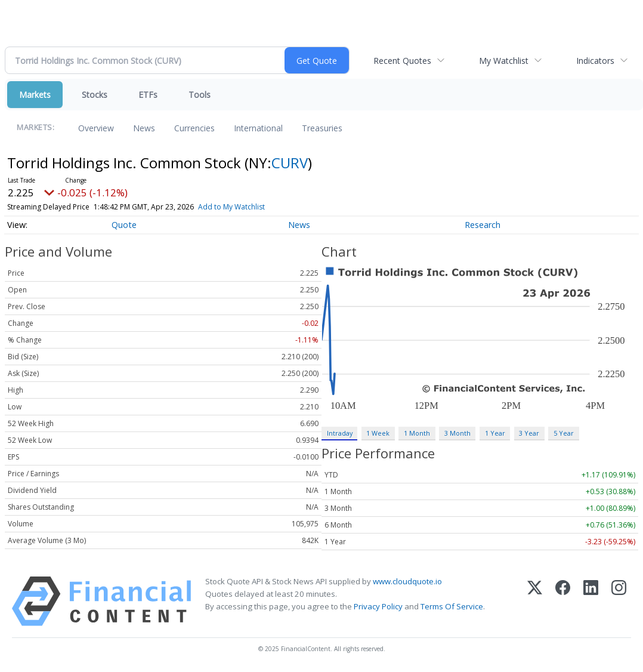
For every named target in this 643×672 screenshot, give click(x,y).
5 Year (564, 433)
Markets (35, 95)
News (144, 128)
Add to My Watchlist (231, 207)
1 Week (378, 433)
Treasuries (322, 128)
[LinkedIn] (591, 601)
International (258, 128)
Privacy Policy (378, 606)
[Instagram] (619, 601)
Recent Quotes (402, 61)
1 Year (495, 433)
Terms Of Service (452, 606)
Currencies (194, 128)
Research (483, 225)
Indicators (595, 61)
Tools (200, 95)
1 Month (417, 433)
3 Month (457, 433)
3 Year (529, 433)
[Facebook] (563, 601)
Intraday (340, 433)
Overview (96, 128)
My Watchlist (504, 61)
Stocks (95, 95)
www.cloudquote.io (407, 581)
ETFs (148, 95)
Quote (124, 225)
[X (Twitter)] (535, 601)
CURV (290, 163)
